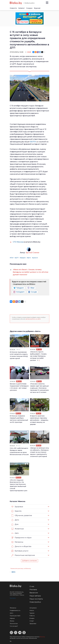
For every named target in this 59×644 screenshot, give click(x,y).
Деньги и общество (21, 546)
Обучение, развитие (22, 516)
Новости (13, 8)
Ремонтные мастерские (23, 555)
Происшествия (15, 616)
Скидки (29, 8)
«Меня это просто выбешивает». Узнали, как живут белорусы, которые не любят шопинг (38, 356)
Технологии (14, 623)
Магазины (17, 542)
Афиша (12, 618)
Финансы (13, 608)
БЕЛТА (33, 142)
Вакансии (34, 593)
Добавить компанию (30, 561)
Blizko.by (42, 637)
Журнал (37, 8)
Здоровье (17, 507)
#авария (23, 258)
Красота (16, 511)
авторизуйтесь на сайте (33, 319)
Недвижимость (15, 610)
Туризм (32, 613)
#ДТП (17, 258)
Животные (18, 529)
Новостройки (35, 602)
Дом (15, 524)
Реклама (33, 590)
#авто (29, 258)
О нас (32, 586)
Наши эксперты (36, 599)
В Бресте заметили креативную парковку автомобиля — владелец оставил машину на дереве (39, 420)
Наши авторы (35, 596)
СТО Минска (18, 242)
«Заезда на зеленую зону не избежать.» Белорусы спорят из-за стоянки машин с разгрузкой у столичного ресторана (39, 452)
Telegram (19, 288)
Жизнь (33, 336)
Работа (32, 616)
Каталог (22, 8)
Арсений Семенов (33, 253)
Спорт (32, 621)
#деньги (35, 258)
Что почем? (14, 626)
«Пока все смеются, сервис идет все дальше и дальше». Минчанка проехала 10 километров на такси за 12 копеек (39, 388)
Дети (15, 520)
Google (33, 292)
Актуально (33, 608)
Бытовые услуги (20, 551)
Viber (31, 288)
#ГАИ (12, 258)
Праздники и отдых (21, 538)
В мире (32, 618)
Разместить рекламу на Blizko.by (21, 568)
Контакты (13, 598)
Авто (12, 336)
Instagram (19, 292)
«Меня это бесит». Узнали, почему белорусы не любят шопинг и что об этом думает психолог (31, 272)
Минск (32, 610)
